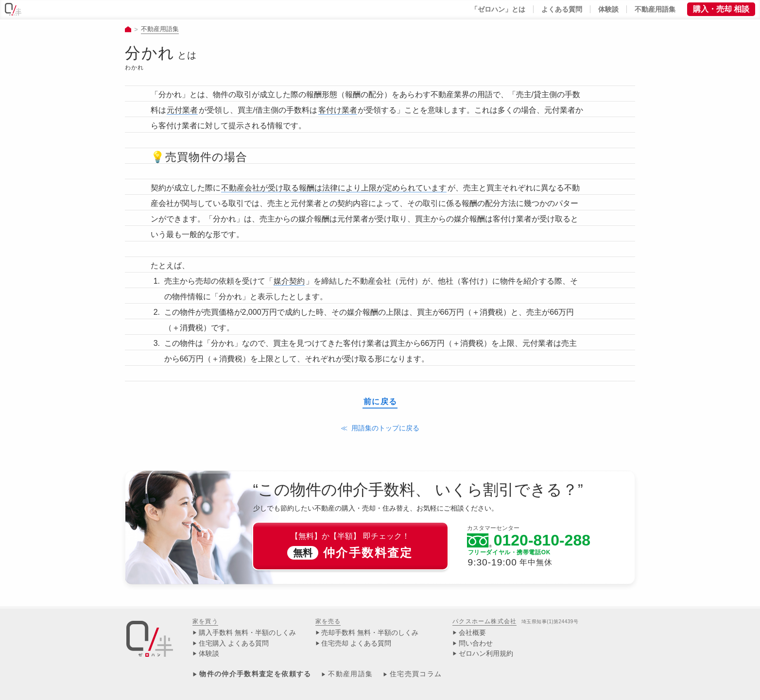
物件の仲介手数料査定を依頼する (255, 674)
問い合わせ (476, 643)
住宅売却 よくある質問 (356, 643)
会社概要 (472, 633)
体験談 (209, 654)
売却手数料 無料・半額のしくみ (370, 633)
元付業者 (182, 110)
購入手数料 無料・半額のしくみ (247, 633)
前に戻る (380, 402)
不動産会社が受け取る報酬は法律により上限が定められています (334, 188)
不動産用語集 (160, 29)
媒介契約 (289, 281)
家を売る (328, 621)
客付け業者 (338, 110)
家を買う (205, 621)
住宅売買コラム (416, 674)
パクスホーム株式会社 (484, 621)
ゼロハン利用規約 (486, 654)
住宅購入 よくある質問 (234, 643)
